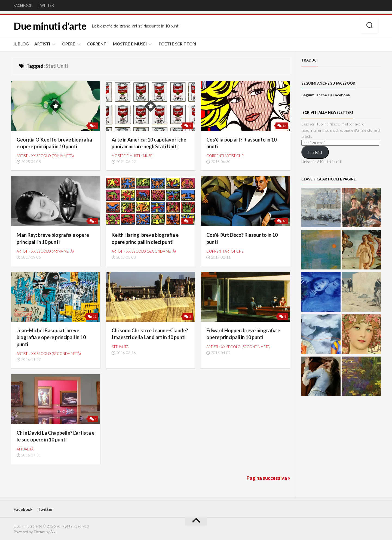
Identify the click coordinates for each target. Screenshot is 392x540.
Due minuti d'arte (50, 26)
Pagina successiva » (268, 478)
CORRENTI (97, 44)
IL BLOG (21, 44)
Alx (53, 532)
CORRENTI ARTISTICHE (225, 156)
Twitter (46, 5)
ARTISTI (42, 44)
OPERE (69, 44)
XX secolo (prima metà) (53, 156)
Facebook (23, 5)
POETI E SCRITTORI (177, 44)
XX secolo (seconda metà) (151, 251)
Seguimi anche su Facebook (328, 83)
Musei (148, 156)
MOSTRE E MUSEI (130, 44)
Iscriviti (315, 152)
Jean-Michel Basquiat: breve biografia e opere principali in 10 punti (51, 337)
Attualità (120, 347)
